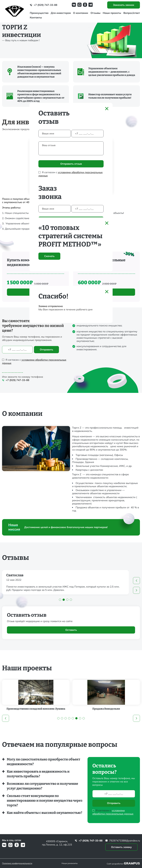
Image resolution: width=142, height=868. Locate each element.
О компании (81, 13)
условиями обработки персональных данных (113, 812)
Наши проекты (112, 13)
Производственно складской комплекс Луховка (47, 709)
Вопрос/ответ (132, 13)
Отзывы (95, 13)
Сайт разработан (123, 863)
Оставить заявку (121, 847)
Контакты (36, 17)
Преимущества (39, 13)
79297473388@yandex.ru (123, 841)
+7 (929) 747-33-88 (44, 5)
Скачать (49, 256)
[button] (136, 581)
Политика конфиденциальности (17, 863)
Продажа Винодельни (117, 709)
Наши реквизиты (70, 863)
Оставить (71, 630)
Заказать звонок (124, 5)
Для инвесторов (61, 13)
